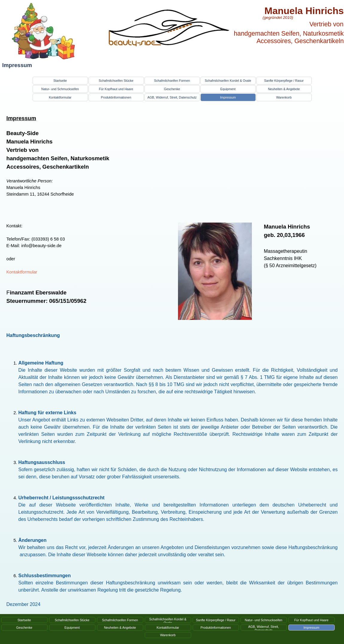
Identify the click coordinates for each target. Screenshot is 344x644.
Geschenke (172, 89)
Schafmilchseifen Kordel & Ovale (228, 81)
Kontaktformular (60, 97)
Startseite (60, 81)
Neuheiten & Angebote (284, 89)
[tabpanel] (86, 162)
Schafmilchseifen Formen (172, 81)
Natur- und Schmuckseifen (60, 89)
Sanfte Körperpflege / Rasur (284, 81)
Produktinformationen (116, 97)
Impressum (228, 97)
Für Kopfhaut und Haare (116, 89)
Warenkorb (284, 97)
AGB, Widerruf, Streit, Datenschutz (172, 97)
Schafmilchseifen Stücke (116, 81)
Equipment (228, 89)
